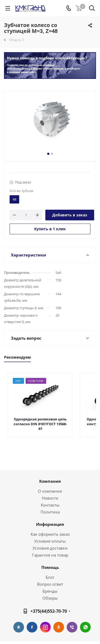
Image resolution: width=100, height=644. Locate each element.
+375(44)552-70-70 (49, 611)
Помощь (50, 567)
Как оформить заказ (50, 534)
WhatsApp (85, 627)
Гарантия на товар (50, 555)
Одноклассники (59, 627)
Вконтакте (19, 627)
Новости (50, 498)
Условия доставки (50, 548)
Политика (50, 512)
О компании (50, 491)
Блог (50, 577)
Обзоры (50, 598)
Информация (50, 524)
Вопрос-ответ (50, 584)
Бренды (50, 591)
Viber (72, 627)
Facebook (32, 627)
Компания (50, 481)
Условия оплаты (50, 541)
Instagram (45, 627)
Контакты (50, 505)
